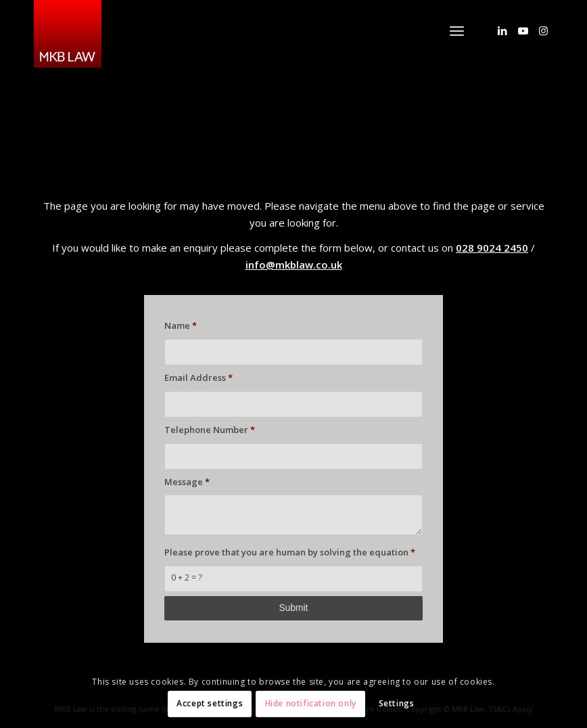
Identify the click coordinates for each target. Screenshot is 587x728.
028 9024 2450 (492, 248)
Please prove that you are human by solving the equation (290, 552)
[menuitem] (457, 30)
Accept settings (210, 703)
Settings (397, 703)
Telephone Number (210, 430)
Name (181, 325)
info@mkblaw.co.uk (294, 265)
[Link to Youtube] (523, 30)
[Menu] (457, 30)
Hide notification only (311, 703)
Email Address (198, 378)
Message (187, 482)
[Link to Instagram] (543, 30)
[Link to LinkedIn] (502, 30)
